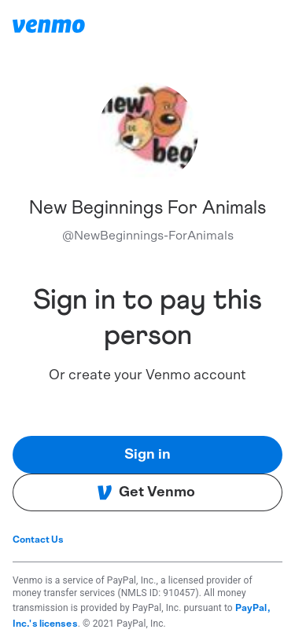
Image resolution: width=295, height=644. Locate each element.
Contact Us (38, 540)
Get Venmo (146, 492)
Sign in (147, 455)
